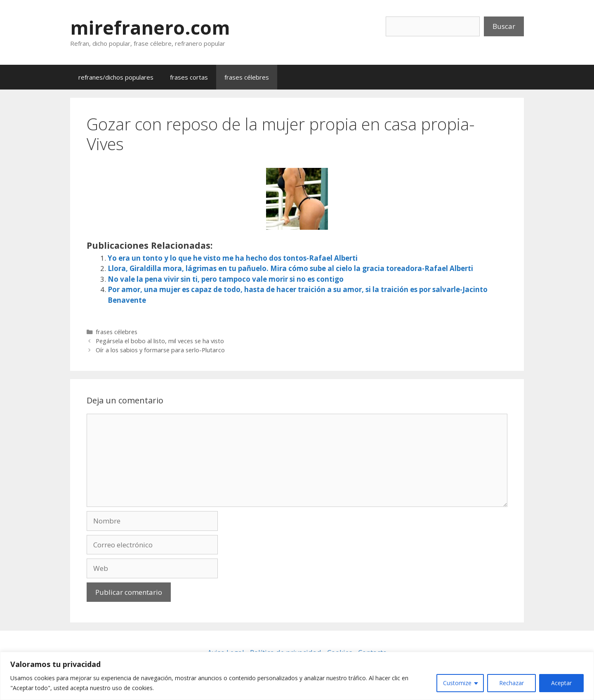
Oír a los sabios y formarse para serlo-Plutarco (160, 350)
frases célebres (247, 77)
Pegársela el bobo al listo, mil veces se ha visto (160, 341)
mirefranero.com (150, 27)
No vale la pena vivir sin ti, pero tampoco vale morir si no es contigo (226, 279)
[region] (297, 676)
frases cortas (189, 77)
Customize (457, 683)
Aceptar (561, 683)
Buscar (504, 26)
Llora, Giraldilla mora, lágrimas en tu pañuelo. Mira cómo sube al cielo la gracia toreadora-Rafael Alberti (290, 268)
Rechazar (511, 683)
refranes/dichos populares (116, 77)
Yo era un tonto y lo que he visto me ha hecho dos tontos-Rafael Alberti (233, 258)
